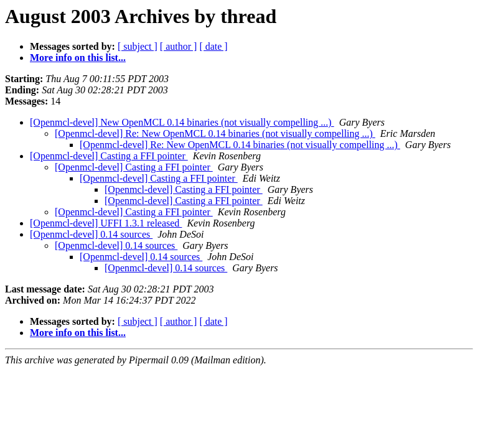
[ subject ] (138, 46)
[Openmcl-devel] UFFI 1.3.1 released (106, 223)
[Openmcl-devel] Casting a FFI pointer (109, 156)
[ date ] (213, 46)
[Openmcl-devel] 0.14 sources (91, 234)
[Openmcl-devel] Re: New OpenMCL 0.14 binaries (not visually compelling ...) (215, 133)
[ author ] (179, 46)
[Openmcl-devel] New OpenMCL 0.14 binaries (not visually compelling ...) (182, 122)
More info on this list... (78, 58)
